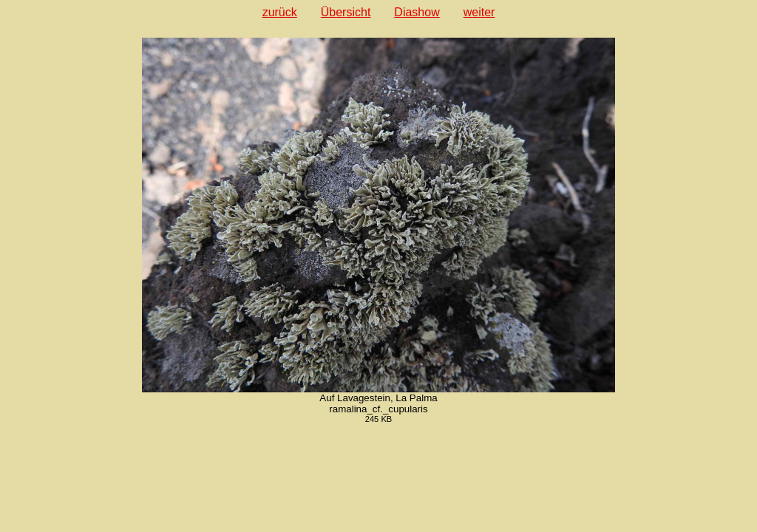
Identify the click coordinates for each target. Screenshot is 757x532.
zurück (280, 12)
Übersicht (346, 12)
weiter (479, 12)
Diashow (417, 12)
